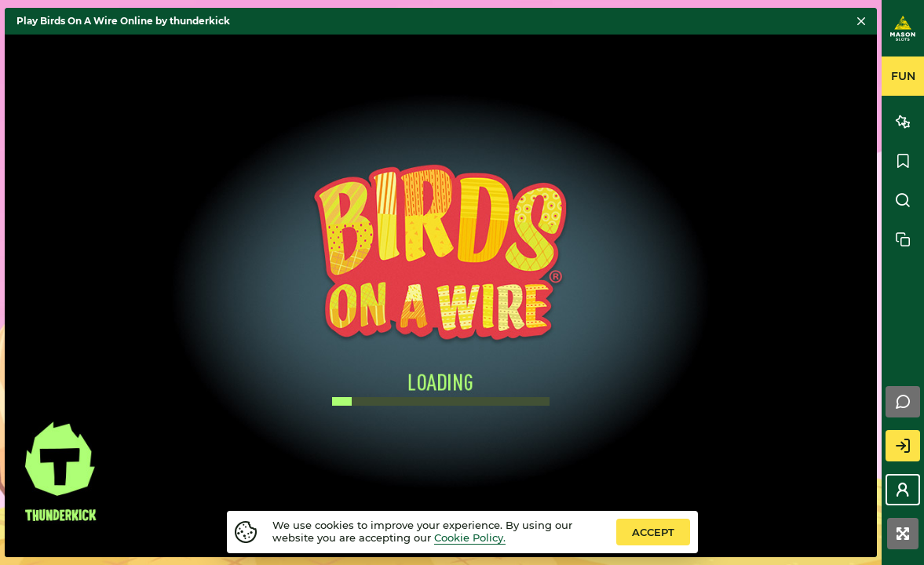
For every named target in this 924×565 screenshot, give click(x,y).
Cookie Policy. (470, 538)
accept (653, 532)
